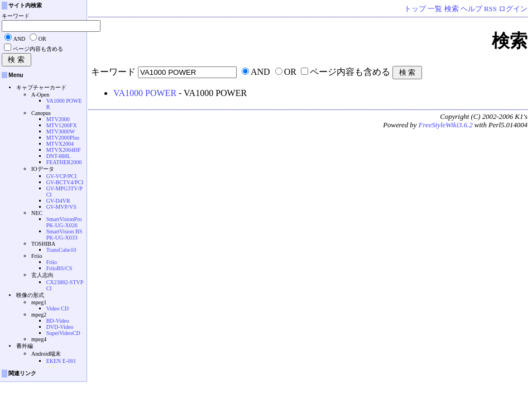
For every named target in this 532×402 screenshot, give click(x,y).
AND (260, 72)
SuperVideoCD (63, 333)
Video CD (57, 308)
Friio (52, 262)
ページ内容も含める (350, 72)
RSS (490, 9)
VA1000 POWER (145, 93)
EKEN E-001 (61, 361)
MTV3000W (61, 131)
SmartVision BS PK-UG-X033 (64, 234)
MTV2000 (58, 119)
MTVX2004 (60, 144)
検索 (452, 9)
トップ (415, 9)
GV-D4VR (58, 201)
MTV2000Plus (63, 138)
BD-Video (58, 321)
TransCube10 (61, 250)
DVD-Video (60, 327)
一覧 (435, 9)
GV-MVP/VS (61, 207)
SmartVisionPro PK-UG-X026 (64, 222)
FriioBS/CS (59, 268)
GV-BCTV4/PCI (65, 182)
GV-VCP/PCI (62, 176)
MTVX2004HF (64, 150)
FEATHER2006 (64, 162)
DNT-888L (59, 156)
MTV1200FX (62, 125)
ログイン (513, 9)
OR (290, 72)
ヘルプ (471, 9)
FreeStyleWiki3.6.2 (446, 125)
